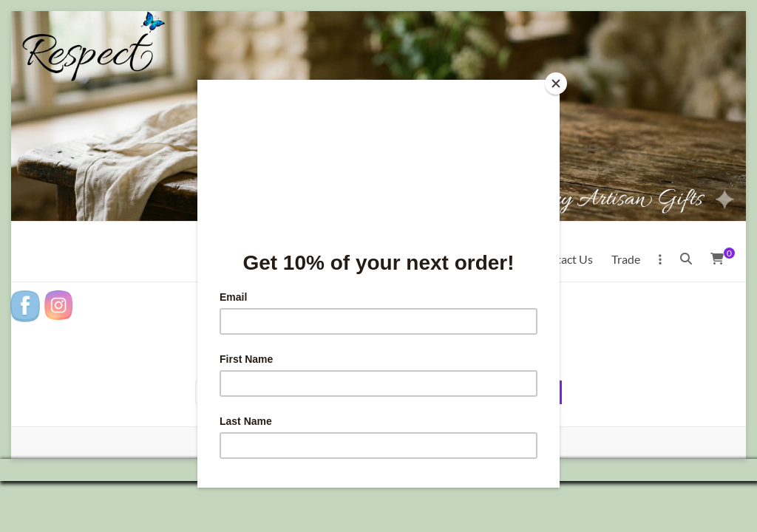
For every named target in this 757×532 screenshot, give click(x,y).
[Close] (556, 83)
